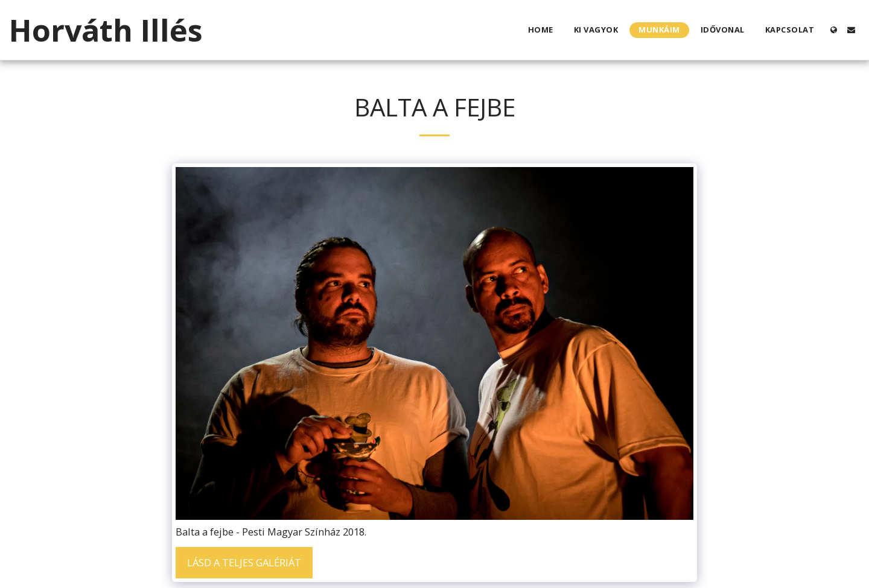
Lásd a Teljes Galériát (244, 562)
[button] (851, 30)
